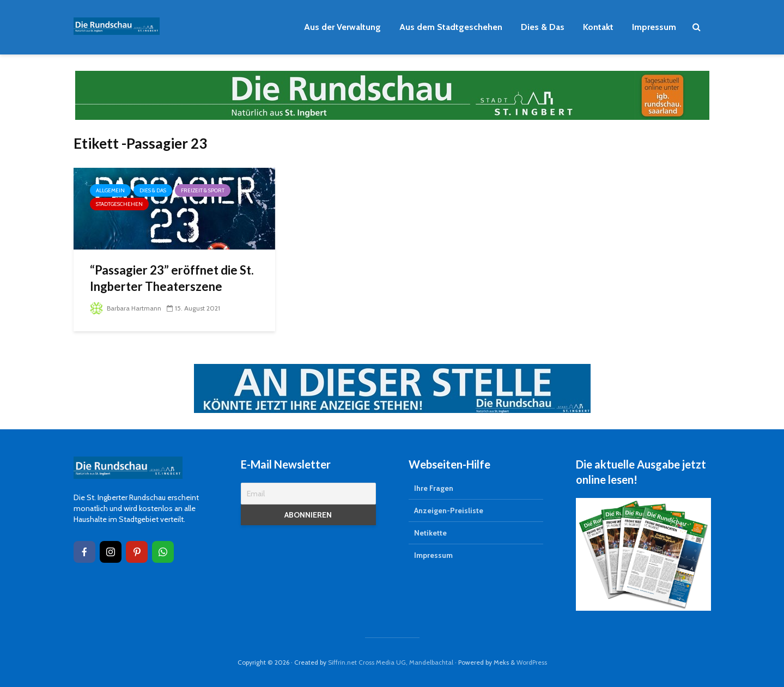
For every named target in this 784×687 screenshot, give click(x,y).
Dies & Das (543, 27)
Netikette (430, 533)
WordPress (532, 662)
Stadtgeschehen (119, 204)
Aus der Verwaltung (342, 27)
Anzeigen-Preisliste (449, 510)
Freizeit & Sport (203, 190)
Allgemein (110, 190)
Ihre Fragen (434, 488)
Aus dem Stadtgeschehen (451, 27)
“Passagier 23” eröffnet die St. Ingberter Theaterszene (172, 278)
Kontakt (598, 27)
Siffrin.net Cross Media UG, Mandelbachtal (391, 662)
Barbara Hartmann (126, 308)
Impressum (654, 27)
